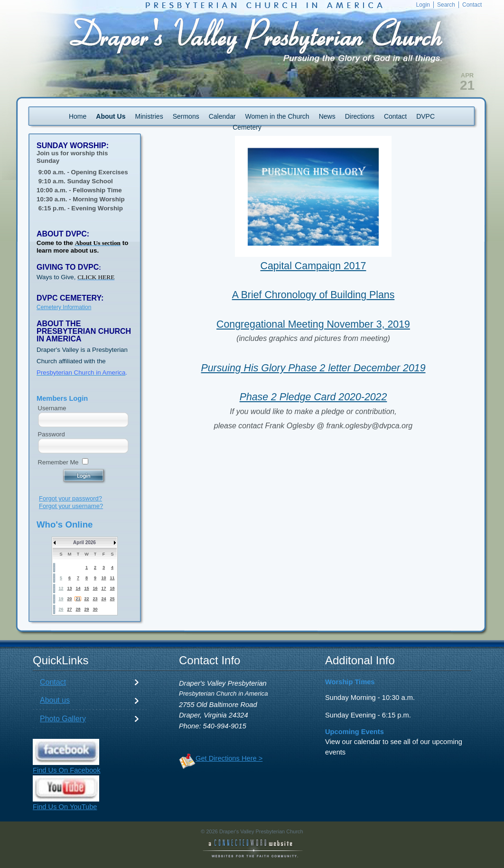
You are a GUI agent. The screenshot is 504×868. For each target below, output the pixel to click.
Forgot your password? (70, 498)
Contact (53, 682)
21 (78, 599)
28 (78, 609)
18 (112, 588)
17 (103, 588)
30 (95, 609)
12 (61, 588)
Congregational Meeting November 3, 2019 (313, 324)
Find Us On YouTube (65, 807)
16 (95, 588)
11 (112, 578)
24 (103, 599)
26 (61, 609)
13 (69, 588)
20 (69, 599)
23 (95, 599)
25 (112, 599)
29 (86, 609)
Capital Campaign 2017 (313, 266)
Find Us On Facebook (67, 770)
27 (69, 609)
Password (51, 434)
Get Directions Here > (229, 758)
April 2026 (84, 542)
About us (55, 700)
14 (78, 588)
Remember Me (58, 462)
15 (86, 588)
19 (61, 599)
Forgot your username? (71, 506)
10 (103, 578)
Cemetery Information (64, 307)
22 (86, 599)
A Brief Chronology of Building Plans (313, 295)
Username (52, 408)
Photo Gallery (63, 719)
